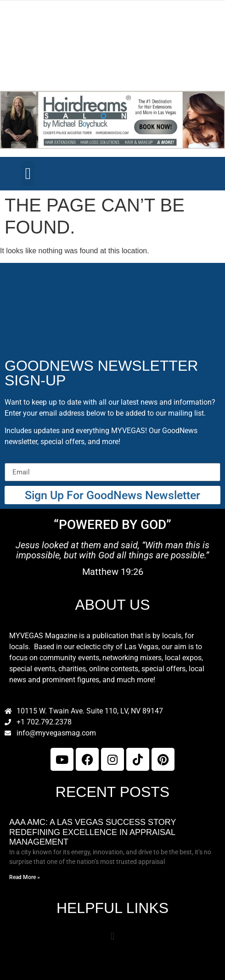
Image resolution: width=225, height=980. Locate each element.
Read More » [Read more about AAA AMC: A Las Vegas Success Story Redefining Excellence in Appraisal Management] (25, 877)
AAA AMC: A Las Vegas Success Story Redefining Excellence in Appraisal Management (93, 832)
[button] (28, 174)
